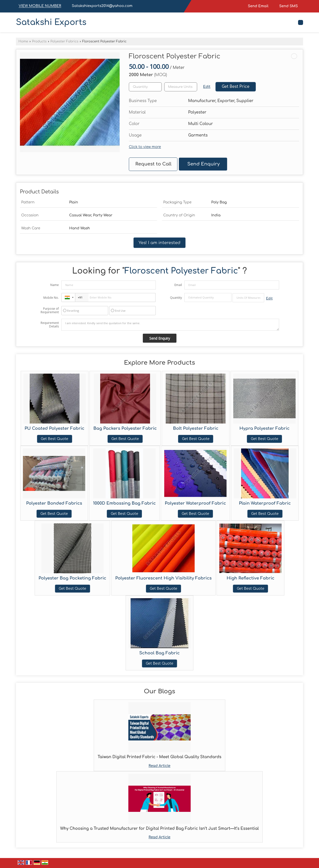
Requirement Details (50, 325)
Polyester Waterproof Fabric (195, 503)
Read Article (159, 766)
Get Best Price (236, 87)
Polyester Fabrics (64, 41)
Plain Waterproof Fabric (265, 503)
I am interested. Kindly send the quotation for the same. (170, 325)
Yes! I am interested (159, 243)
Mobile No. (51, 298)
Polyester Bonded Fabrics (54, 503)
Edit (207, 87)
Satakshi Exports (51, 22)
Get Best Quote (55, 439)
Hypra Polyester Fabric (265, 428)
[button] (40, 6)
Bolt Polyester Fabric (196, 428)
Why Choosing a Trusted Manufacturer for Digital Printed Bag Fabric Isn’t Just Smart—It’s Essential (160, 829)
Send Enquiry (203, 164)
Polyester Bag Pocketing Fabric (73, 578)
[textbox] (181, 87)
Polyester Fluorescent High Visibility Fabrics (164, 578)
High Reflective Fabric (250, 578)
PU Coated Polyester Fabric (55, 428)
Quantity (176, 298)
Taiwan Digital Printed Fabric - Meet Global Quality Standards (159, 757)
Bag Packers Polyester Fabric (125, 428)
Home (23, 41)
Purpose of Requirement (50, 310)
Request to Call (153, 164)
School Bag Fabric (159, 653)
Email (178, 285)
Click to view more (145, 147)
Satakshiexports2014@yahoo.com (102, 6)
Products (39, 41)
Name (55, 285)
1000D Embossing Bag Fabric (124, 503)
